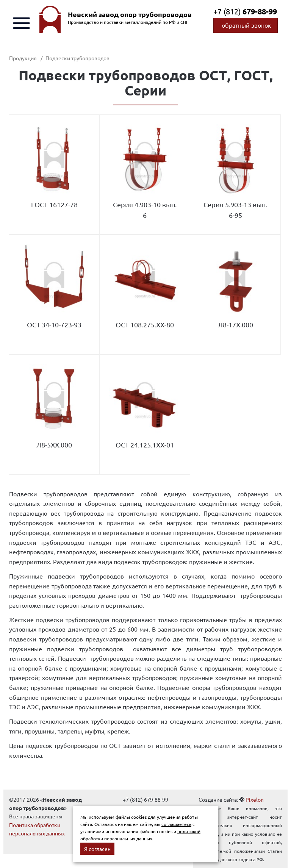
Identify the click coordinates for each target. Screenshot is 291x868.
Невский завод (130, 14)
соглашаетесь (176, 824)
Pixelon (255, 799)
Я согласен (97, 849)
